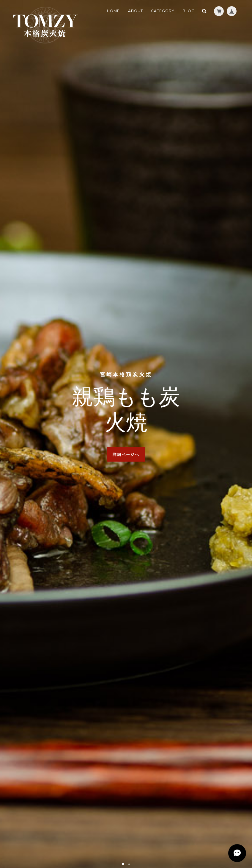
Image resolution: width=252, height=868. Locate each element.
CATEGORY (163, 11)
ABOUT (136, 11)
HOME (113, 11)
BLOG (189, 11)
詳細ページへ (126, 454)
